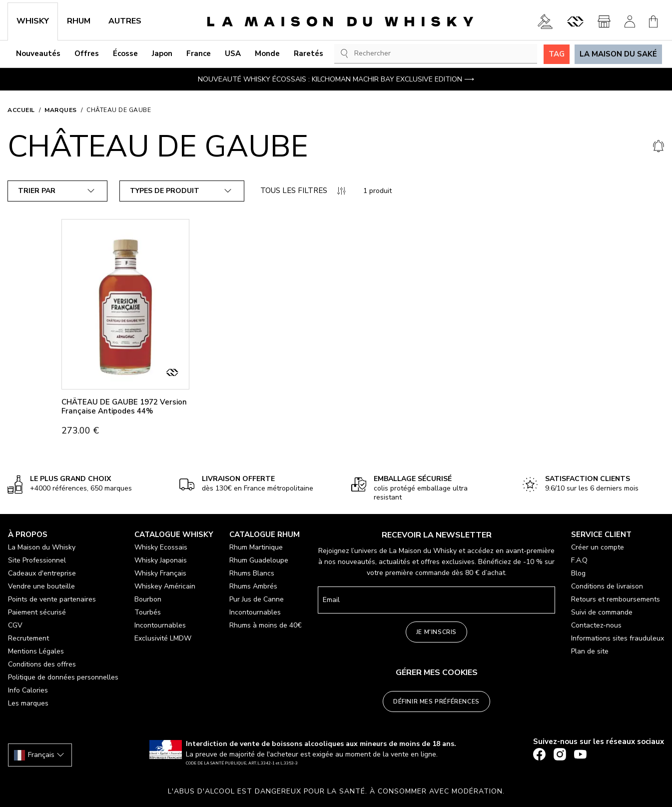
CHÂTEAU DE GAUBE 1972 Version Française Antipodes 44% (124, 406)
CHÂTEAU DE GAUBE (119, 110)
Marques (61, 110)
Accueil (21, 110)
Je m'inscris (436, 632)
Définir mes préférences (436, 701)
